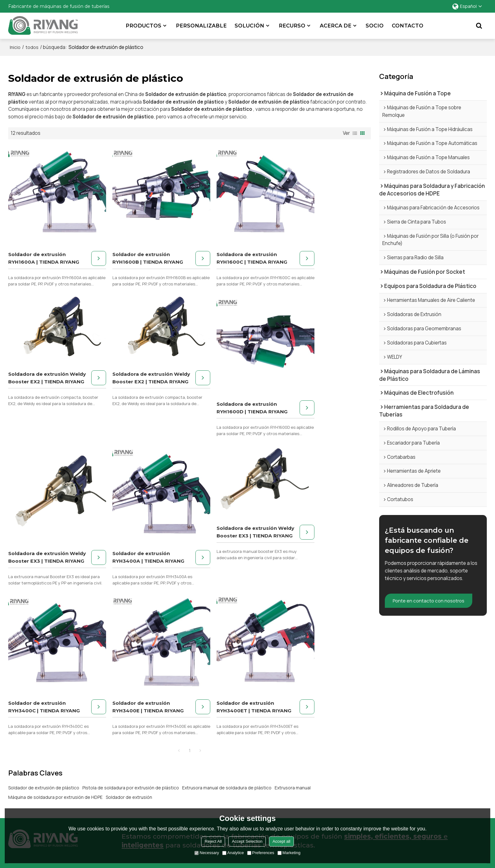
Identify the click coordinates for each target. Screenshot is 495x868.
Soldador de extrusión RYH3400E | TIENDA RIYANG (222, 542)
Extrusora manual (293, 626)
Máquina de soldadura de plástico (45, 757)
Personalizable (202, 26)
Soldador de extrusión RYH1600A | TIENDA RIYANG (37, 251)
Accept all (281, 841)
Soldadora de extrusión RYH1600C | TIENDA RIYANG (223, 251)
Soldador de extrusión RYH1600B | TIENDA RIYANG (129, 251)
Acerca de (336, 26)
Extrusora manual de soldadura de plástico (227, 626)
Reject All (213, 841)
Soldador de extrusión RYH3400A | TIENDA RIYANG (314, 396)
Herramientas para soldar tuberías (46, 783)
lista (355, 133)
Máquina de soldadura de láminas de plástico (58, 766)
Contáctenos (463, 757)
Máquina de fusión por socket (41, 748)
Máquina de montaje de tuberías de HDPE (54, 739)
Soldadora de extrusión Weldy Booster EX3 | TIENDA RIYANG (223, 396)
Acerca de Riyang (468, 730)
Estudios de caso (467, 739)
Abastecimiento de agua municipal (213, 730)
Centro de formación (355, 766)
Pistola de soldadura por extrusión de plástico (131, 626)
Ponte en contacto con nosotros (430, 601)
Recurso (292, 26)
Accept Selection (247, 841)
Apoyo (339, 739)
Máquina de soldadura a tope (40, 792)
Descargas (344, 748)
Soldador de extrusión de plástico (44, 626)
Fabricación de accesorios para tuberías (219, 766)
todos (32, 47)
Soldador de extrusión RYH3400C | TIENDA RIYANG (129, 542)
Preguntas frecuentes (356, 757)
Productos (144, 26)
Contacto (408, 26)
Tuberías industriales (198, 757)
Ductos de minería (195, 748)
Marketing (289, 853)
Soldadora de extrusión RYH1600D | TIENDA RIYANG (131, 396)
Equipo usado (347, 774)
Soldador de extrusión (129, 636)
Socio (375, 26)
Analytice (233, 853)
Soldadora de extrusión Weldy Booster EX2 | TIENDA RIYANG (315, 224)
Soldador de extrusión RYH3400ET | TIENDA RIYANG (314, 542)
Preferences (261, 853)
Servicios (342, 730)
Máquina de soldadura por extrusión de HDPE (55, 636)
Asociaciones (464, 748)
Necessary (207, 853)
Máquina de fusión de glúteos (41, 730)
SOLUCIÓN (250, 26)
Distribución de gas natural (204, 739)
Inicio (15, 47)
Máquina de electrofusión (37, 774)
